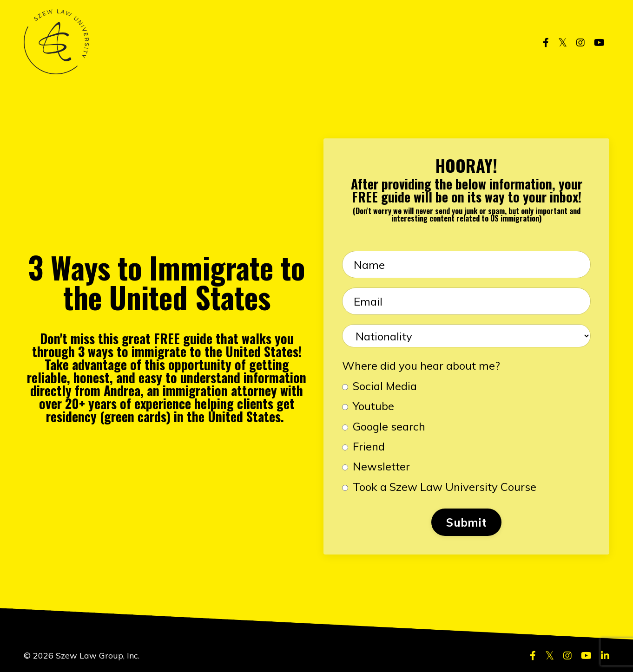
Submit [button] (466, 522)
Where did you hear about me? (421, 365)
